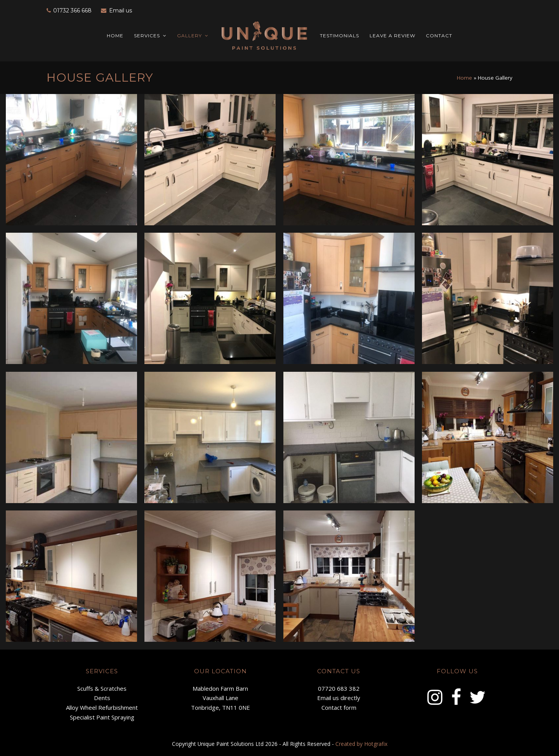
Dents (102, 698)
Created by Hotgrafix (361, 744)
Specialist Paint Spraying (102, 717)
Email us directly (339, 698)
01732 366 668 (72, 10)
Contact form (339, 707)
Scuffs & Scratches (102, 688)
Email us (121, 10)
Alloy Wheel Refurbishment (102, 707)
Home (464, 78)
